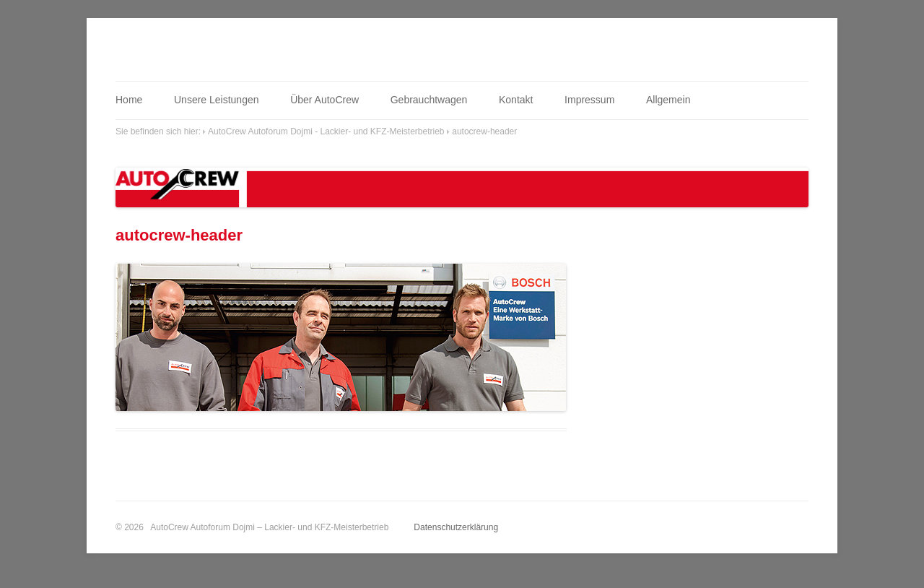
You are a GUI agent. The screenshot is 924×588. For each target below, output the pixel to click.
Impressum (589, 100)
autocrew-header (484, 131)
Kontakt (516, 100)
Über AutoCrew (324, 100)
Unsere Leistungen (217, 100)
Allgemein (668, 100)
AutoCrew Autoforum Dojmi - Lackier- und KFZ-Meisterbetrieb (326, 131)
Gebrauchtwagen (429, 100)
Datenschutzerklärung (456, 527)
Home (129, 100)
